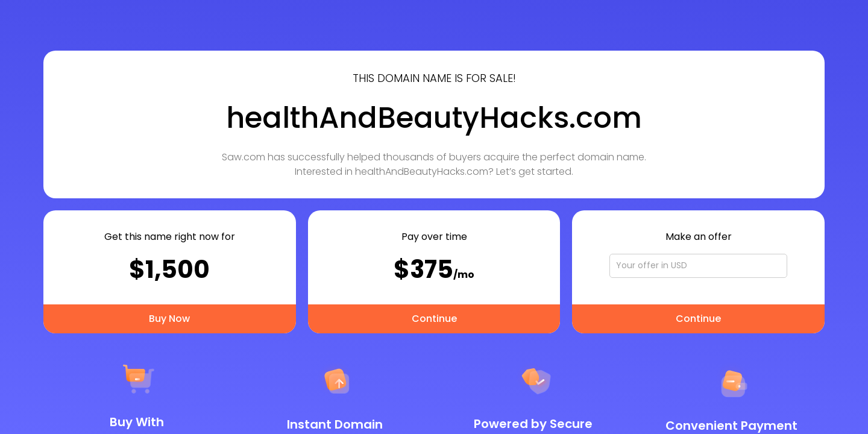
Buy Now (169, 319)
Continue (434, 319)
